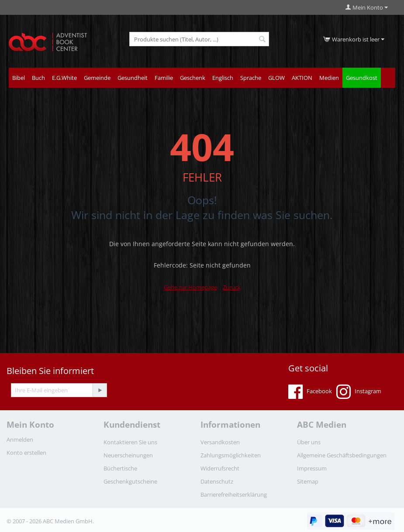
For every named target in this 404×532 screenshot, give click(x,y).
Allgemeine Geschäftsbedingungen (342, 455)
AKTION (302, 78)
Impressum (312, 468)
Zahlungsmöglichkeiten (231, 455)
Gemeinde (97, 78)
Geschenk (193, 78)
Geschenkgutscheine (130, 481)
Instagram (359, 392)
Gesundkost (362, 78)
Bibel (19, 78)
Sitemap (308, 481)
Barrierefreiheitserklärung (234, 494)
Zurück (232, 287)
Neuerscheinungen (128, 455)
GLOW (276, 78)
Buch (38, 78)
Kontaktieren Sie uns (130, 442)
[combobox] (199, 39)
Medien (329, 78)
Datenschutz (217, 481)
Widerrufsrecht (220, 468)
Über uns (309, 442)
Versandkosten (220, 442)
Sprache (251, 78)
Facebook (310, 392)
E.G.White (64, 78)
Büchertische (120, 468)
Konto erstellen (26, 453)
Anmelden (20, 439)
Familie (164, 78)
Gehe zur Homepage (190, 287)
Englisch (223, 78)
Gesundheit (133, 78)
